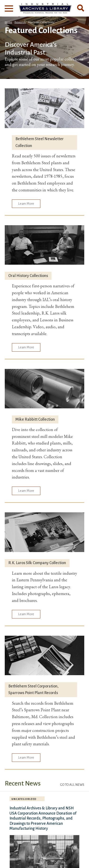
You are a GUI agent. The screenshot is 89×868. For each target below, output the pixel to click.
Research (20, 22)
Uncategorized (24, 799)
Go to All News (72, 785)
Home (8, 22)
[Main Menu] (9, 8)
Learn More (26, 204)
